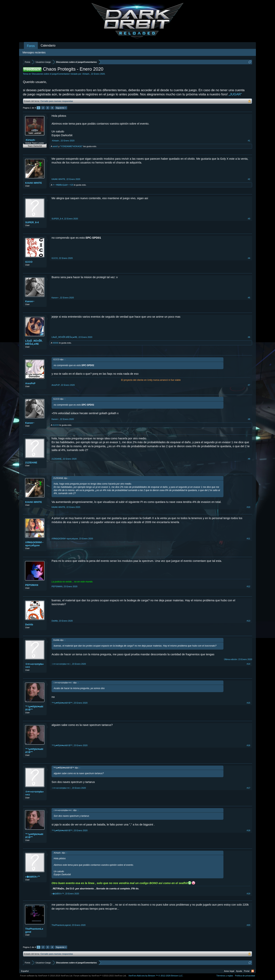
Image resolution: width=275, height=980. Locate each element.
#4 (249, 258)
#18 (248, 830)
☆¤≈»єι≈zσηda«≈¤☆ (34, 666)
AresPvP (30, 383)
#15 (248, 703)
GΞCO (29, 262)
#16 (248, 745)
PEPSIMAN (32, 585)
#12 (248, 586)
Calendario (48, 45)
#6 (249, 337)
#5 (249, 298)
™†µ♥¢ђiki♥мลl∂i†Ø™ (34, 708)
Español (25, 971)
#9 (249, 459)
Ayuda (239, 971)
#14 (248, 664)
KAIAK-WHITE (34, 183)
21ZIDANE (31, 463)
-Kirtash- (86, 74)
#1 (249, 141)
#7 (249, 385)
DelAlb (29, 624)
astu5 (55, 146)
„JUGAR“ (235, 94)
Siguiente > (61, 108)
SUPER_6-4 (32, 222)
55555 (56, 343)
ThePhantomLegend (34, 930)
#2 (249, 179)
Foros (31, 46)
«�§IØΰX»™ (33, 877)
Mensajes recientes (34, 52)
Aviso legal (229, 971)
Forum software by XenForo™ (100, 976)
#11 (248, 539)
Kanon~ (30, 301)
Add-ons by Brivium (156, 976)
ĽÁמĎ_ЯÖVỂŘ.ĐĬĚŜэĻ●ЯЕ (34, 342)
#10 (248, 507)
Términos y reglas (225, 976)
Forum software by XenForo (47, 976)
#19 (248, 894)
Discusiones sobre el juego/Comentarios (51, 74)
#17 (248, 788)
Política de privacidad (245, 976)
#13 (248, 621)
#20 (248, 925)
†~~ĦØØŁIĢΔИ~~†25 (63, 185)
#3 (249, 219)
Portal (247, 971)
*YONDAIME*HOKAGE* (71, 146)
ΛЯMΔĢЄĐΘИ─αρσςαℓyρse (34, 544)
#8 (249, 419)
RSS (253, 971)
